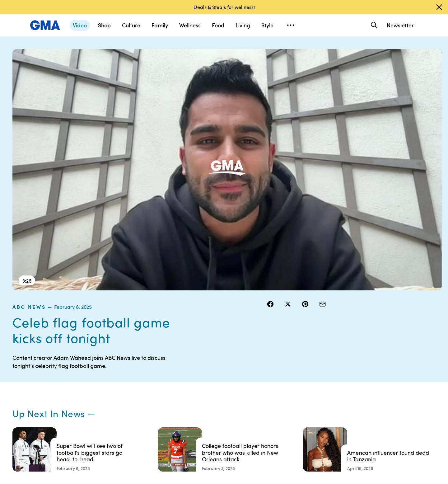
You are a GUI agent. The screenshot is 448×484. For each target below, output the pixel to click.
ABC (308, 392)
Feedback (253, 425)
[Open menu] (291, 25)
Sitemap (373, 369)
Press (249, 414)
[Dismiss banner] (439, 7)
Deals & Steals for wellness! (224, 7)
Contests (191, 369)
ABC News (282, 53)
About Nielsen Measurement (257, 400)
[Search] (373, 25)
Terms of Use (195, 380)
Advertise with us (199, 436)
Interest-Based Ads (263, 386)
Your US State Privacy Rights (264, 372)
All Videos (313, 403)
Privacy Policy (196, 392)
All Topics (313, 414)
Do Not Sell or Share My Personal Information (206, 406)
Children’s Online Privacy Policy (207, 422)
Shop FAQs (315, 369)
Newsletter (400, 25)
